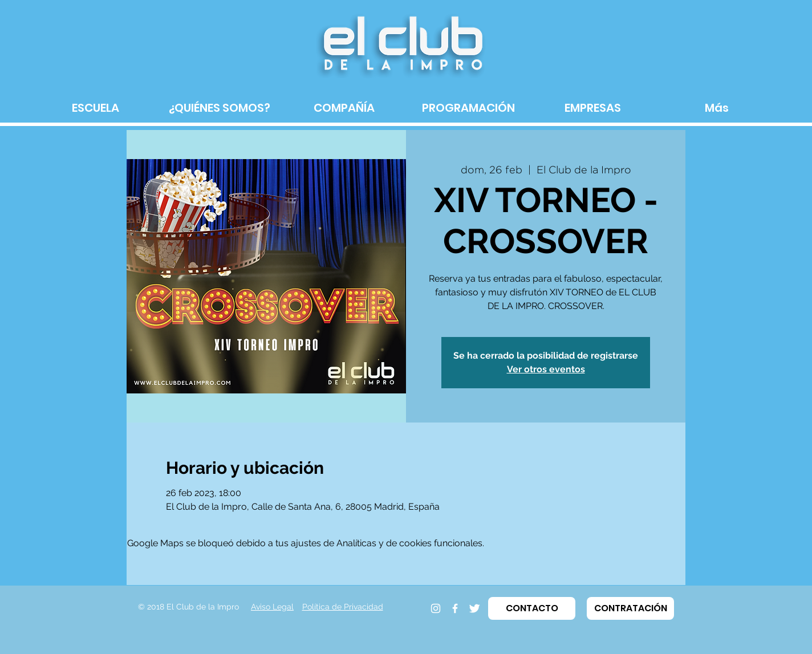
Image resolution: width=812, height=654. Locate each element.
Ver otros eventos (546, 369)
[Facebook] (455, 608)
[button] (532, 608)
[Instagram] (436, 608)
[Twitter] (474, 608)
